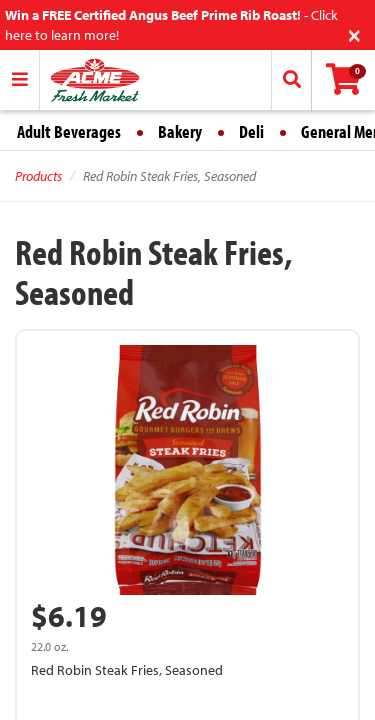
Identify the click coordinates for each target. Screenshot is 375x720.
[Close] (354, 33)
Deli (251, 131)
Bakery (180, 131)
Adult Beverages (69, 131)
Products (38, 176)
